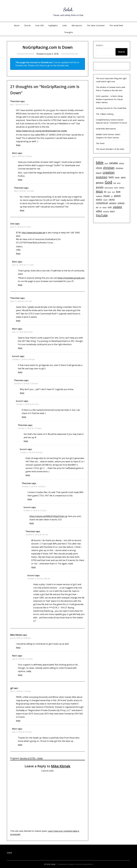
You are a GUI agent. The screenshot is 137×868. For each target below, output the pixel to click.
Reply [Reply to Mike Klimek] (18, 647)
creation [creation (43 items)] (109, 172)
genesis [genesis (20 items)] (100, 183)
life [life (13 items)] (105, 192)
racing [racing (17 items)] (112, 199)
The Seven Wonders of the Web (110, 149)
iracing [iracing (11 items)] (122, 187)
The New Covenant (96, 25)
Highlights (53, 25)
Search (100, 45)
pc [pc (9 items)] (112, 196)
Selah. (68, 9)
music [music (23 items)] (107, 196)
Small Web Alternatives (106, 129)
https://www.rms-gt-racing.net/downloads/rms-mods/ (42, 131)
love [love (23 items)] (118, 191)
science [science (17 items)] (121, 203)
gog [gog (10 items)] (115, 183)
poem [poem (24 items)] (117, 196)
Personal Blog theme (84, 864)
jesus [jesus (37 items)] (99, 191)
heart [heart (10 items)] (116, 187)
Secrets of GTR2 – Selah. (31, 758)
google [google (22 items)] (100, 187)
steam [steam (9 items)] (105, 207)
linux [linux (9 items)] (109, 192)
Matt (15, 153)
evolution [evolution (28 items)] (102, 177)
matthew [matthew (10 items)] (99, 196)
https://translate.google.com (71, 278)
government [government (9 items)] (109, 188)
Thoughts (69, 32)
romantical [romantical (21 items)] (102, 203)
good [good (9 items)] (119, 183)
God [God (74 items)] (108, 182)
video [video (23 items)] (99, 211)
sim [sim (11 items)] (97, 207)
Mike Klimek (61, 766)
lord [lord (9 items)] (113, 192)
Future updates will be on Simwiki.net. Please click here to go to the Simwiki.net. (47, 64)
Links (65, 25)
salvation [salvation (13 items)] (113, 203)
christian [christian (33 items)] (109, 168)
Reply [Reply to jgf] (18, 721)
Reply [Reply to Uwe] (18, 253)
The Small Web (116, 25)
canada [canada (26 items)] (113, 163)
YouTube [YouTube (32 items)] (102, 215)
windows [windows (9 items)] (106, 211)
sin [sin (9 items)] (100, 207)
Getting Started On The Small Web (111, 108)
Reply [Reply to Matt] (20, 180)
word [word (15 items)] (112, 211)
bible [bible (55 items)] (100, 163)
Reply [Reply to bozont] (20, 372)
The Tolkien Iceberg (105, 114)
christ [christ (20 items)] (99, 168)
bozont (16, 356)
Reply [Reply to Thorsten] (18, 145)
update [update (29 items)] (117, 207)
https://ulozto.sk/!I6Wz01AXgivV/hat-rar (48, 516)
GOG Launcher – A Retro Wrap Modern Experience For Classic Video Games (109, 99)
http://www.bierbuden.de (33, 233)
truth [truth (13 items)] (110, 207)
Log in (9, 852)
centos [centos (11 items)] (121, 163)
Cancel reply (47, 770)
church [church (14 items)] (99, 173)
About (17, 25)
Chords (27, 25)
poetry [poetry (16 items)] (99, 199)
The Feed (100, 143)
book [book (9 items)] (106, 163)
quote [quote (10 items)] (105, 200)
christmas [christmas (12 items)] (119, 168)
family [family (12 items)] (117, 177)
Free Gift (40, 25)
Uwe (12, 224)
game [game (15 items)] (123, 177)
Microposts (77, 25)
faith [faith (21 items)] (111, 177)
